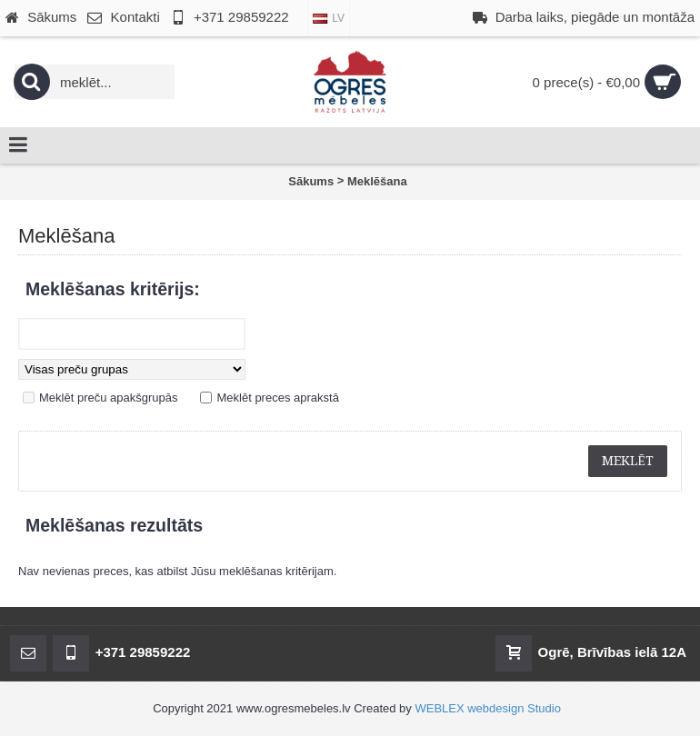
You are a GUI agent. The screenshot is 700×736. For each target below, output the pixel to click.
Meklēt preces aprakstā (277, 398)
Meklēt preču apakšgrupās (108, 398)
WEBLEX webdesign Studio (487, 708)
